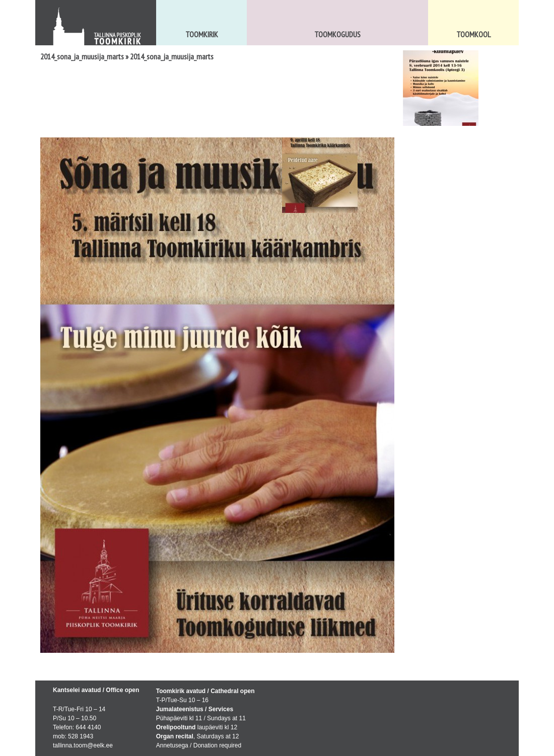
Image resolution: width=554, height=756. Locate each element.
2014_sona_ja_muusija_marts (82, 56)
